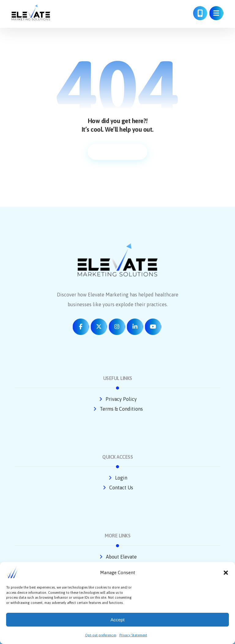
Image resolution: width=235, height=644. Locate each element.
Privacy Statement (133, 635)
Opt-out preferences (101, 635)
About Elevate (118, 557)
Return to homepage (117, 152)
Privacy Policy (117, 399)
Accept (117, 620)
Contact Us (117, 488)
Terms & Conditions (118, 409)
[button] (226, 573)
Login (117, 478)
